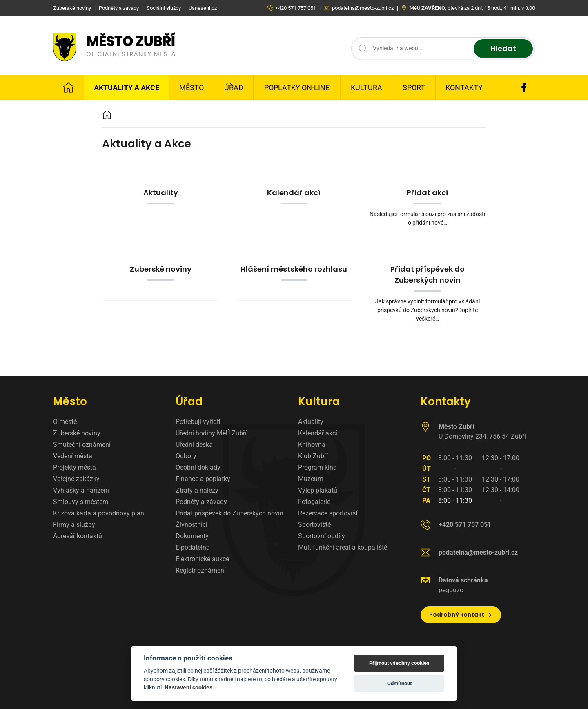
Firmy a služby (74, 525)
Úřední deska (194, 445)
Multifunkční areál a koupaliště (343, 547)
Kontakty (464, 88)
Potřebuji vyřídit (198, 422)
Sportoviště (314, 525)
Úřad (234, 88)
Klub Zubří (313, 456)
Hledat (503, 49)
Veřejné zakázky (76, 479)
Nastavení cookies (188, 687)
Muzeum (311, 479)
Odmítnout (399, 683)
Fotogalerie (314, 502)
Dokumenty (192, 536)
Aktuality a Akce (127, 88)
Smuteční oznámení (82, 445)
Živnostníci (192, 525)
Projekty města (75, 467)
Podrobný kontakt (461, 615)
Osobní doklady (198, 467)
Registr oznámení (201, 570)
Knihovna (312, 445)
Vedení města (73, 456)
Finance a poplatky (203, 479)
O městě (65, 422)
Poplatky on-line (297, 88)
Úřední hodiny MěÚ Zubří (211, 433)
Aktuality (311, 422)
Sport (414, 88)
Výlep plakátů (318, 490)
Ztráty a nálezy (197, 490)
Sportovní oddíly (322, 536)
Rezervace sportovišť (328, 513)
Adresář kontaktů (78, 536)
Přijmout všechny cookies (399, 663)
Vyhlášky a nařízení (81, 490)
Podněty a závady (201, 502)
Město (192, 88)
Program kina (317, 467)
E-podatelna (193, 547)
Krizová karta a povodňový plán (99, 513)
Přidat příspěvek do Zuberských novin (229, 513)
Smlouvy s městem (81, 502)
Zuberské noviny (77, 433)
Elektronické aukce (202, 559)
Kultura (366, 88)
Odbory (186, 456)
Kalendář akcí (318, 433)
